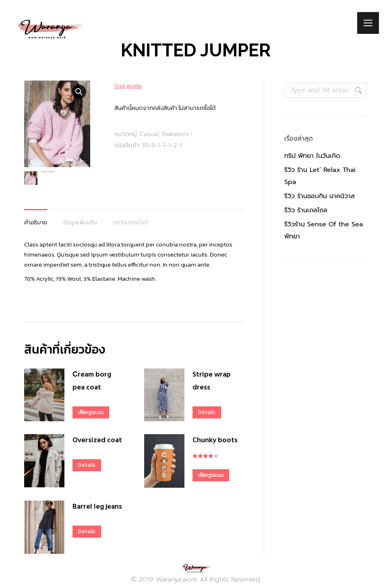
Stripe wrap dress (212, 381)
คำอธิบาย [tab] (36, 222)
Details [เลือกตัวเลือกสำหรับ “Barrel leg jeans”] (87, 532)
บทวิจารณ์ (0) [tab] (131, 222)
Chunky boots (215, 440)
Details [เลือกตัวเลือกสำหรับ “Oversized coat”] (87, 465)
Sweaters (175, 134)
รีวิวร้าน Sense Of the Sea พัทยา (324, 230)
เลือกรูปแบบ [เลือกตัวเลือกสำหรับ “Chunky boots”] (211, 475)
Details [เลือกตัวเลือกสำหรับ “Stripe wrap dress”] (207, 412)
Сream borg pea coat (92, 381)
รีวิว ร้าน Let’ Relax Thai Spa (320, 176)
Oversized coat (97, 440)
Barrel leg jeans (97, 507)
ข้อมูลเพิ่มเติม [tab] (80, 222)
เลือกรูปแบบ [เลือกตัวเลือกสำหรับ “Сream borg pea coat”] (91, 412)
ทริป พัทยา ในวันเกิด (312, 156)
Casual (149, 134)
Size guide (128, 86)
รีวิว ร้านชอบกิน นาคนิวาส (320, 196)
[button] (79, 92)
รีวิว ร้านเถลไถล (306, 210)
